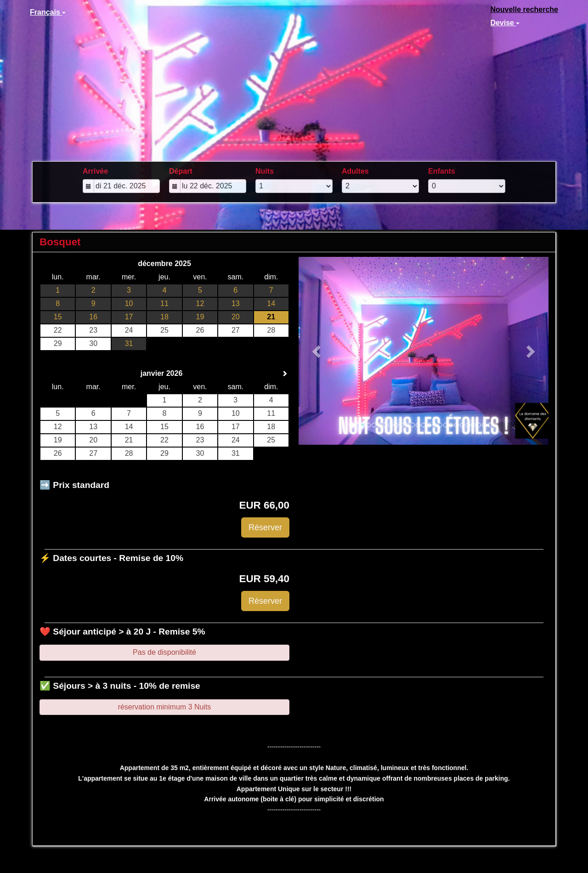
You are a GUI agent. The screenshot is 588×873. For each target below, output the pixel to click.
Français (48, 12)
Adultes (355, 171)
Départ (181, 171)
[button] (317, 351)
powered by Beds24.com (521, 864)
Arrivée (95, 171)
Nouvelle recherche (524, 9)
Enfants (442, 171)
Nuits (265, 171)
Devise (505, 23)
